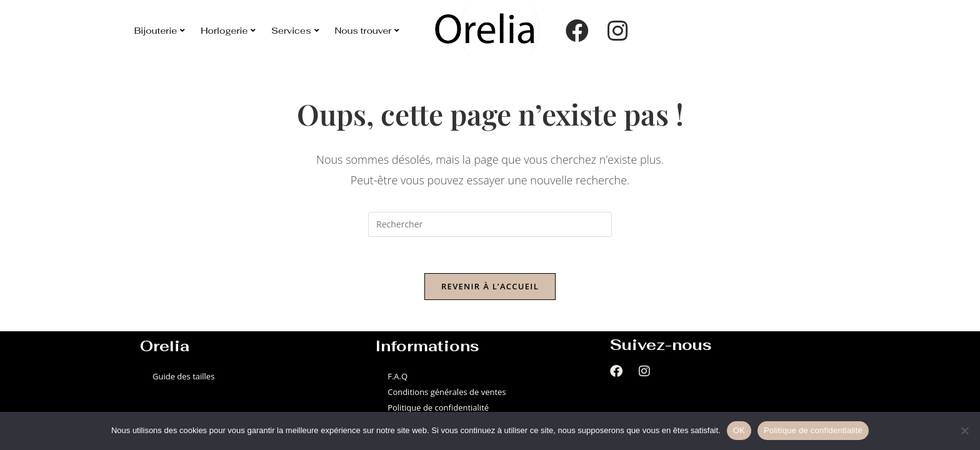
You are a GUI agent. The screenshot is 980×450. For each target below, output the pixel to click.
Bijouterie (160, 31)
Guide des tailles (183, 377)
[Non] (964, 431)
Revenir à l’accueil (490, 287)
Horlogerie (228, 31)
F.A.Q (397, 377)
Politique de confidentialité (438, 409)
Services (295, 31)
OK (739, 430)
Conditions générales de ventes (447, 393)
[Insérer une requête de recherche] (490, 224)
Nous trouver (367, 31)
